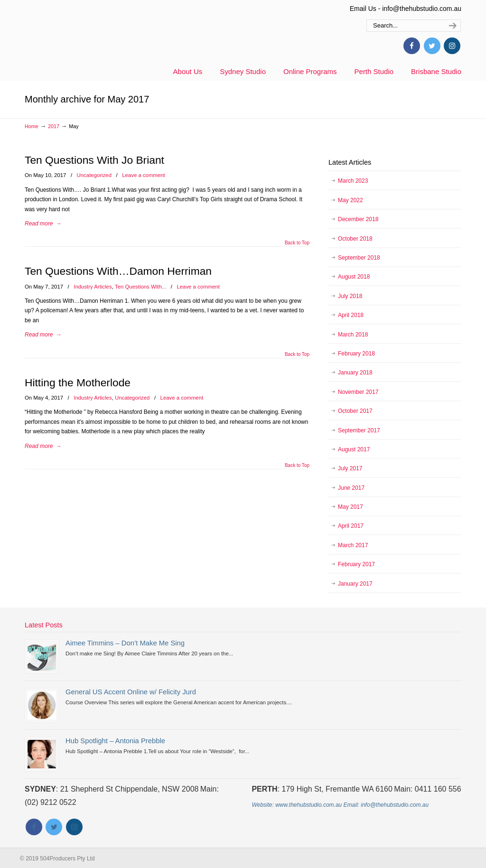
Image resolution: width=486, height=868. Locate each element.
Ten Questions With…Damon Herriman (118, 271)
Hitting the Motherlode (78, 383)
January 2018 (355, 373)
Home (32, 126)
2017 (54, 126)
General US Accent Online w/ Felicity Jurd (131, 692)
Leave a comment (144, 175)
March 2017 (353, 545)
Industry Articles (93, 287)
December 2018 (358, 219)
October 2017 (355, 411)
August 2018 (354, 277)
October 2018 (355, 239)
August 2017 (354, 449)
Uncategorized (94, 175)
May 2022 (350, 200)
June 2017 (351, 488)
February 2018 (356, 354)
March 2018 (353, 335)
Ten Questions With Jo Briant (94, 160)
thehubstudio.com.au (108, 36)
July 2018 (350, 296)
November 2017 (358, 392)
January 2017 (355, 584)
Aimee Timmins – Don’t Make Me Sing (125, 643)
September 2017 (359, 430)
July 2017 (350, 468)
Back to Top (297, 243)
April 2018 (351, 315)
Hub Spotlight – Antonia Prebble (115, 741)
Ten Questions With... (140, 287)
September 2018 (359, 258)
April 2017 (351, 526)
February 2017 (356, 564)
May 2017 (350, 507)
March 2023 (353, 181)
